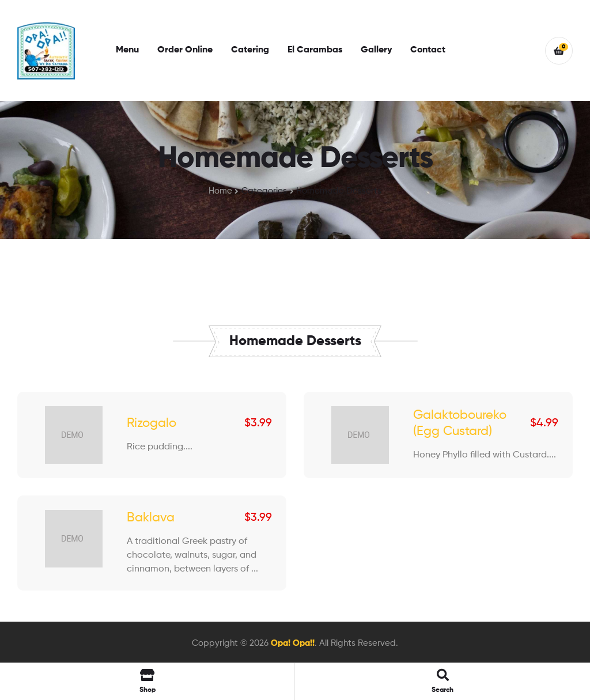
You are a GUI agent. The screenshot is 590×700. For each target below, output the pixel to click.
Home (220, 191)
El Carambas (315, 50)
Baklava (151, 518)
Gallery (376, 50)
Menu (127, 50)
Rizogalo (152, 423)
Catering (250, 50)
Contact (428, 50)
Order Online (185, 50)
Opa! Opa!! (293, 643)
